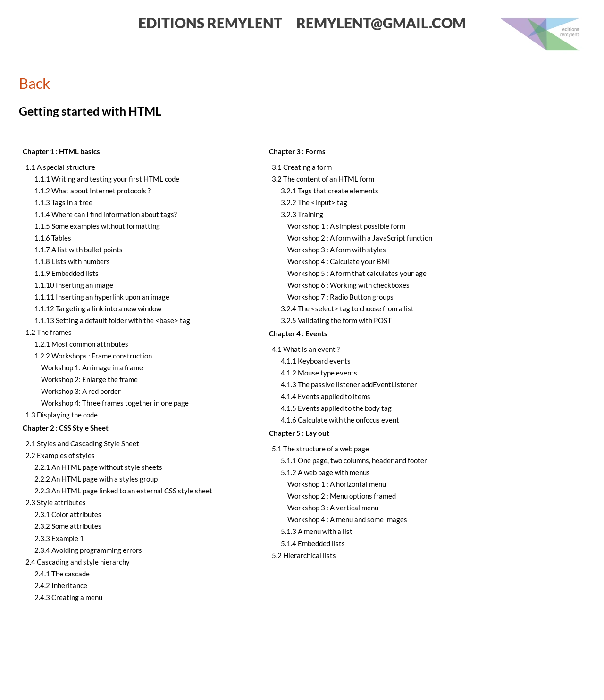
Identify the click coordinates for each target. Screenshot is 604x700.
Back (34, 83)
